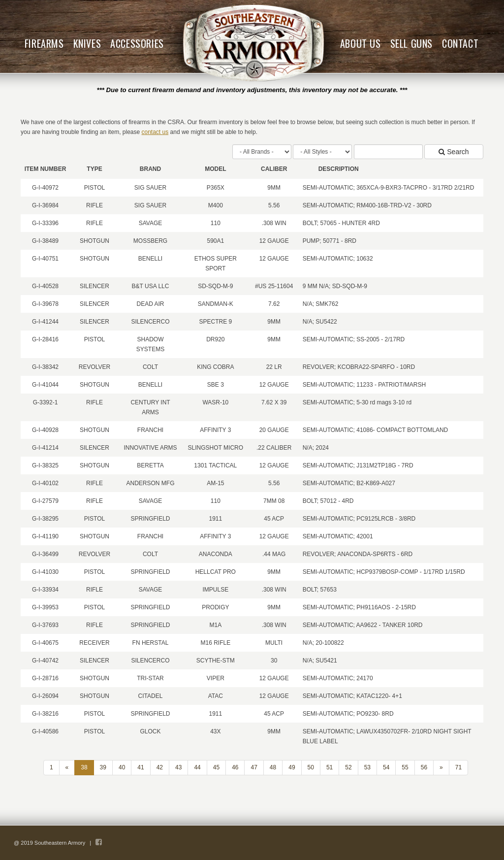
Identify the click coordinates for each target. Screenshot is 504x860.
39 (103, 767)
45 (216, 767)
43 (178, 767)
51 (330, 767)
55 (405, 767)
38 (84, 767)
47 (254, 767)
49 (292, 767)
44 (197, 767)
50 (311, 767)
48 (273, 767)
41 (141, 767)
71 (458, 767)
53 (367, 767)
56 (424, 767)
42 (160, 767)
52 (348, 767)
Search (454, 152)
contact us (155, 132)
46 (235, 767)
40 (122, 767)
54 (386, 767)
